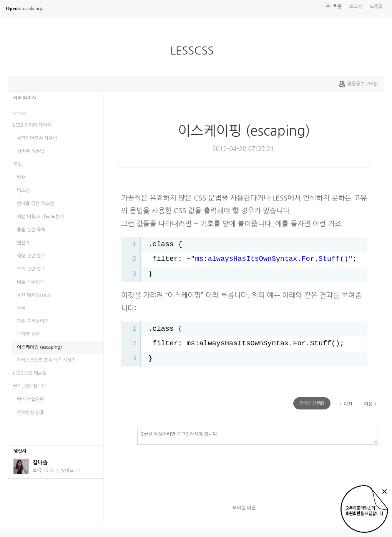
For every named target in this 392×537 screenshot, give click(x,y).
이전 (348, 404)
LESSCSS (195, 51)
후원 (337, 7)
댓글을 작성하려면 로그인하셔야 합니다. (257, 436)
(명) (312, 403)
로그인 (355, 7)
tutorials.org (24, 8)
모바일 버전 (244, 508)
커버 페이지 (25, 98)
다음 (368, 404)
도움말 (376, 7)
